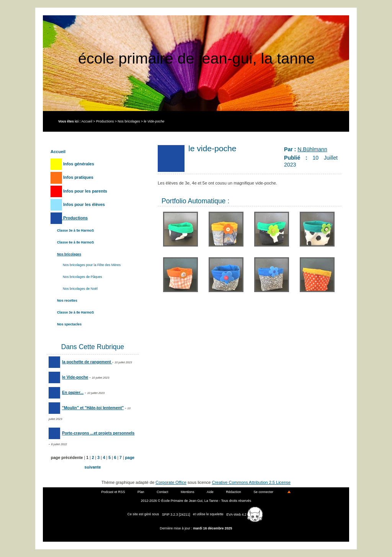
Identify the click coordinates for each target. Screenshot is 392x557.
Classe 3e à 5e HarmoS (75, 230)
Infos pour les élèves (78, 204)
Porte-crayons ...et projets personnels (91, 433)
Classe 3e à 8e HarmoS (75, 312)
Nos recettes (67, 301)
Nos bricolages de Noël (80, 289)
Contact (162, 492)
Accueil (87, 121)
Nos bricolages (129, 121)
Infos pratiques (72, 177)
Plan (141, 492)
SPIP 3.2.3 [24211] (176, 515)
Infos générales (72, 164)
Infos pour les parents (79, 191)
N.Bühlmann (312, 149)
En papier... (66, 392)
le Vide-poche (68, 377)
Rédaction (234, 492)
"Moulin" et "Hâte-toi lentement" (86, 408)
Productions (105, 121)
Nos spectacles (69, 324)
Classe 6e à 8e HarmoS (75, 242)
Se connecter (263, 492)
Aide (210, 492)
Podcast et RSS (113, 492)
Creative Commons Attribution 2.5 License (251, 482)
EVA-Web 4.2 (244, 515)
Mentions (188, 492)
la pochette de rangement (80, 362)
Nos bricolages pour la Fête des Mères (92, 265)
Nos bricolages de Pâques (82, 277)
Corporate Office (171, 482)
